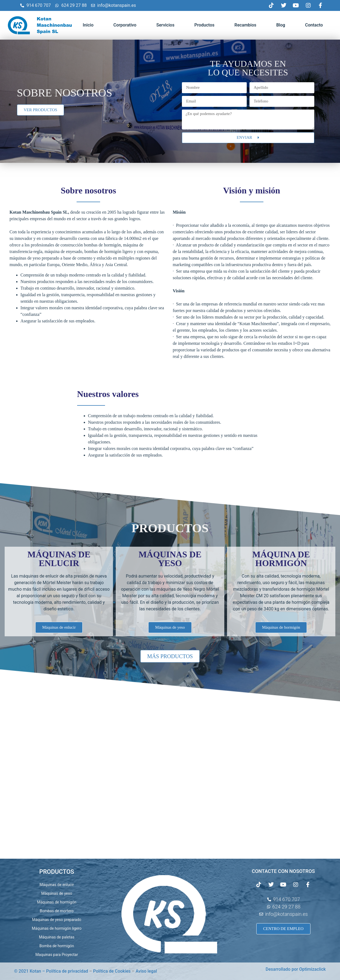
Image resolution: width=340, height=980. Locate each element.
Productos (204, 25)
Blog (281, 25)
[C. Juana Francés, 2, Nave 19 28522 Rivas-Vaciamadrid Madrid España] (170, 781)
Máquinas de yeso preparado (57, 920)
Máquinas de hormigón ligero (57, 928)
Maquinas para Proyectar (57, 955)
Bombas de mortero (57, 911)
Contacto (314, 25)
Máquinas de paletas (56, 937)
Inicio (88, 25)
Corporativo (125, 25)
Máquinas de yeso (57, 893)
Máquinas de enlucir (57, 885)
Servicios (165, 25)
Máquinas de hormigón (56, 902)
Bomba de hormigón (57, 946)
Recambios (245, 25)
